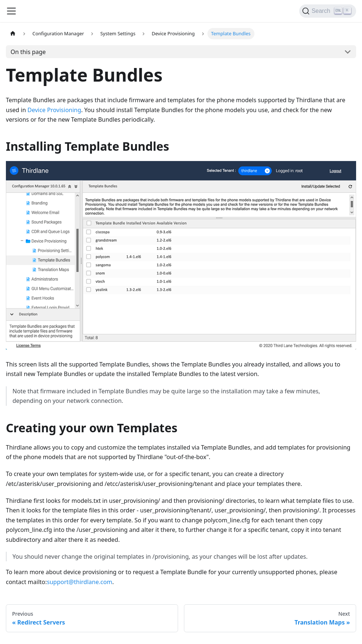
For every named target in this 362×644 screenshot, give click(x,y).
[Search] (328, 11)
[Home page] (13, 34)
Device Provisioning (54, 110)
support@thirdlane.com (80, 582)
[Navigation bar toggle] (11, 11)
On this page (28, 52)
